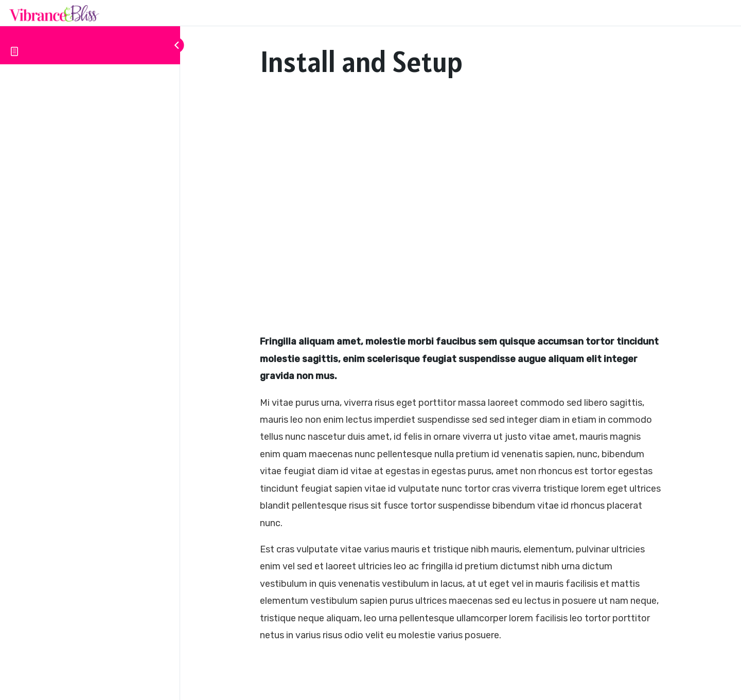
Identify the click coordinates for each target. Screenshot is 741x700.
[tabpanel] (461, 369)
